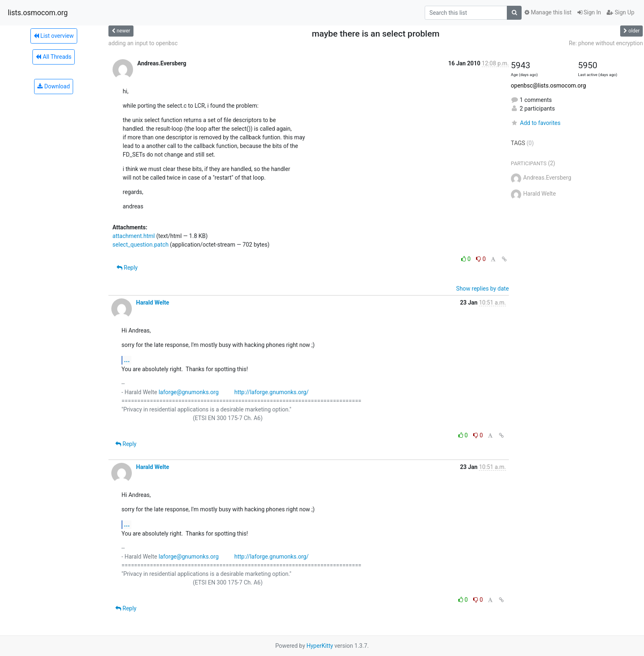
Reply (127, 268)
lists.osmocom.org (38, 13)
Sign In (589, 12)
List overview (54, 36)
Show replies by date (483, 289)
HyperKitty (320, 646)
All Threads (53, 57)
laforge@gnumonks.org (189, 392)
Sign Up (620, 12)
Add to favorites (536, 123)
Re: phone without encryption (606, 43)
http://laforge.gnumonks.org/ (271, 392)
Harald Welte (152, 303)
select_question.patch (141, 245)
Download (54, 86)
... (127, 360)
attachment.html (134, 236)
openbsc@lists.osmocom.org (549, 85)
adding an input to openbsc (143, 43)
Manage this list (548, 12)
